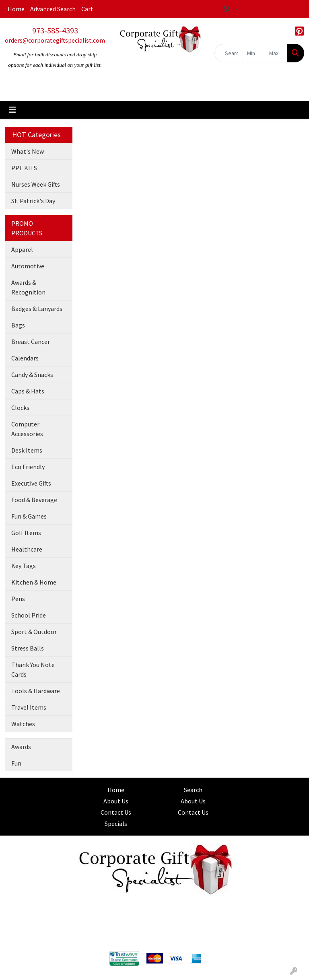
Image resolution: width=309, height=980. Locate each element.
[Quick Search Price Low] (254, 53)
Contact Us (116, 812)
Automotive (28, 266)
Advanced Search (53, 9)
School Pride (29, 615)
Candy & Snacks (32, 375)
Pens (18, 599)
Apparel (22, 249)
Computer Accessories (27, 429)
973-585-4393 (55, 30)
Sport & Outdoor (34, 632)
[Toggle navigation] (12, 110)
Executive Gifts (31, 483)
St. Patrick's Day (33, 201)
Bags (18, 325)
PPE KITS (24, 168)
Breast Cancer (31, 342)
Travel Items (29, 707)
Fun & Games (29, 516)
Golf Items (26, 533)
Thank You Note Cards (33, 669)
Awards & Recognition (28, 287)
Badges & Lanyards (37, 309)
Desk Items (27, 450)
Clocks (20, 408)
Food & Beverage (34, 500)
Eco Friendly (28, 467)
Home (16, 9)
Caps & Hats (28, 391)
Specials (116, 824)
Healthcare (27, 549)
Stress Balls (28, 648)
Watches (23, 724)
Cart (87, 9)
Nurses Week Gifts (36, 184)
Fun (16, 763)
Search (193, 790)
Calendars (25, 358)
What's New (28, 151)
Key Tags (24, 566)
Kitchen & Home (34, 582)
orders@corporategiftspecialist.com (55, 40)
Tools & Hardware (36, 691)
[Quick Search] (229, 53)
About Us (116, 801)
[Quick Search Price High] (276, 53)
